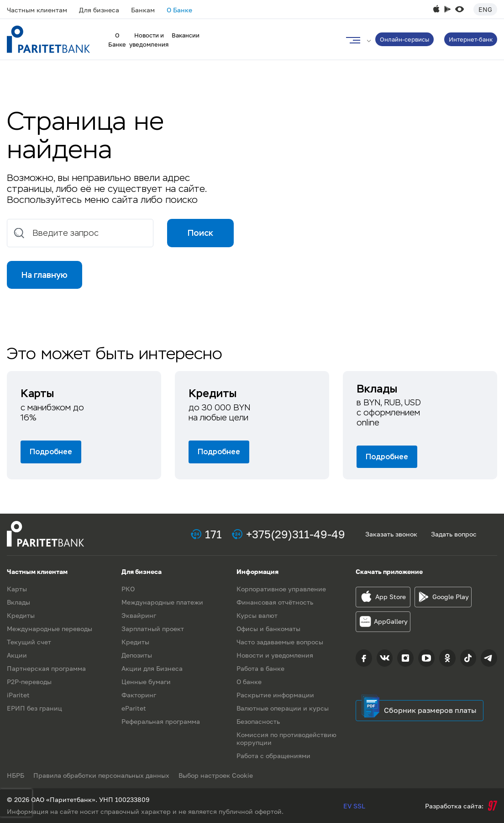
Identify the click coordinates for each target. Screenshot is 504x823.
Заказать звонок (391, 534)
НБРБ (16, 775)
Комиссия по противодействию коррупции (286, 738)
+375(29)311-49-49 (296, 534)
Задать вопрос (454, 534)
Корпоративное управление (281, 589)
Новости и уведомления (275, 655)
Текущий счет (29, 642)
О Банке (179, 10)
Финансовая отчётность (275, 602)
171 (213, 534)
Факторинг (139, 695)
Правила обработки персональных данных (101, 775)
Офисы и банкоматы (268, 629)
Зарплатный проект (153, 629)
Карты (17, 589)
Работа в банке (260, 668)
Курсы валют (257, 615)
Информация (257, 571)
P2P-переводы (29, 682)
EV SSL (354, 806)
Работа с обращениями (273, 756)
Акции (17, 655)
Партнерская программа (46, 668)
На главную (45, 275)
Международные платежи (162, 602)
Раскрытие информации (275, 695)
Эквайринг (139, 615)
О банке (249, 682)
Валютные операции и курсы (283, 708)
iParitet (18, 695)
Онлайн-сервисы (404, 39)
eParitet (134, 708)
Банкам (143, 10)
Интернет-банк (471, 39)
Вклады (18, 602)
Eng (485, 9)
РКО (128, 589)
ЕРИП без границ (34, 708)
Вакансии (186, 35)
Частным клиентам (37, 10)
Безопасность (258, 721)
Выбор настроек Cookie (216, 775)
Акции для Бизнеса (152, 668)
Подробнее (51, 452)
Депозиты (137, 655)
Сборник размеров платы (430, 710)
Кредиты (21, 615)
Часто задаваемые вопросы (280, 642)
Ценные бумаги (146, 682)
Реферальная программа (161, 721)
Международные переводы (50, 629)
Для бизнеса (99, 10)
